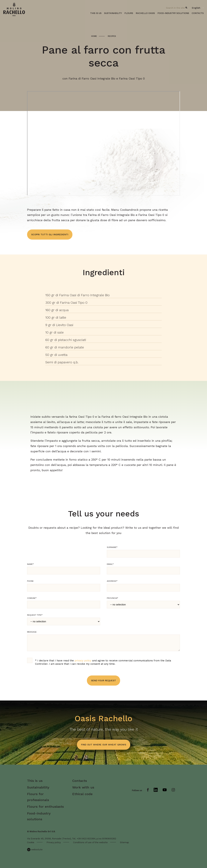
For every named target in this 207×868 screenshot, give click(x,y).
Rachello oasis (145, 13)
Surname (112, 547)
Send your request (104, 680)
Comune (32, 598)
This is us (96, 13)
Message (32, 632)
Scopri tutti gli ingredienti (50, 234)
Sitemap (124, 842)
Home (94, 36)
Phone (30, 581)
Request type (35, 615)
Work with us (83, 787)
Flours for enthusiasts (45, 807)
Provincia (112, 598)
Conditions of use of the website (90, 842)
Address (112, 581)
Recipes (112, 36)
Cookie (31, 842)
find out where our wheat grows (104, 745)
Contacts (198, 13)
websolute (35, 850)
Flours (129, 13)
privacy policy (83, 661)
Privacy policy (54, 842)
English (196, 8)
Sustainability (113, 13)
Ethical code (82, 794)
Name (30, 564)
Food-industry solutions (173, 13)
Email (110, 564)
